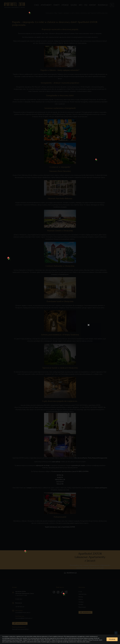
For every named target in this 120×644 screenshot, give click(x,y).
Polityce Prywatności (94, 640)
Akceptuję (112, 639)
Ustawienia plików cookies (83, 642)
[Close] (89, 325)
